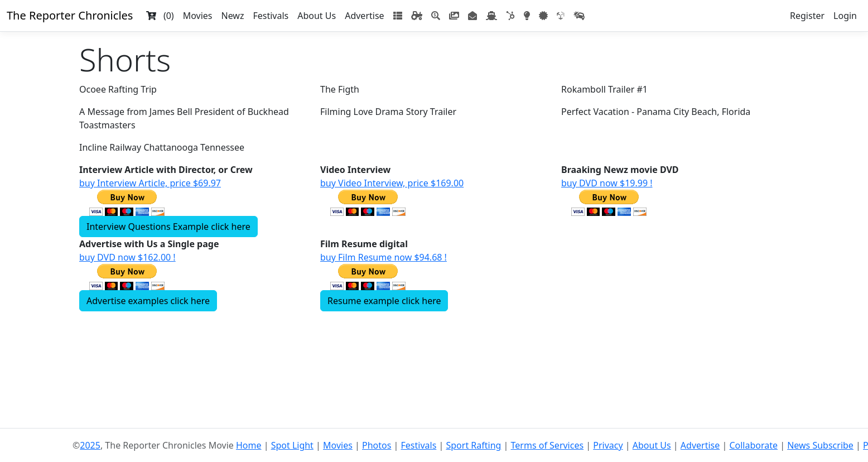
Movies (198, 16)
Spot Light (292, 445)
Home (249, 445)
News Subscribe (820, 445)
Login (845, 16)
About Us (317, 16)
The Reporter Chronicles (70, 15)
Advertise (364, 16)
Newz (232, 16)
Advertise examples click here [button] (148, 301)
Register (807, 16)
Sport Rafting (473, 445)
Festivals (271, 16)
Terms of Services (548, 445)
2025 (90, 445)
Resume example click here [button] (384, 301)
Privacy (608, 445)
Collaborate (753, 445)
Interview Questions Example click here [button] (168, 227)
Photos (377, 445)
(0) (160, 16)
